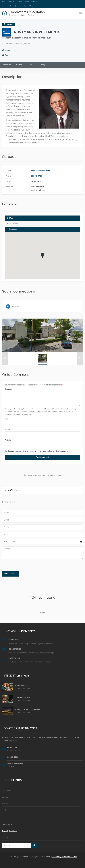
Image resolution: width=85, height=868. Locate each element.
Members (6, 803)
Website (8, 440)
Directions (12, 229)
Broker (27, 43)
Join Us (5, 797)
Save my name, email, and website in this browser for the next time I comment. (38, 451)
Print (6, 55)
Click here (10, 767)
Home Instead (21, 686)
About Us (12, 2)
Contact (19, 65)
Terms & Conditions (10, 831)
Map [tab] (10, 218)
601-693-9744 (36, 176)
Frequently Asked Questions (12, 6)
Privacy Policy (7, 825)
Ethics (27, 2)
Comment (9, 389)
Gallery (42, 65)
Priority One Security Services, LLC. (30, 709)
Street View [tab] (12, 224)
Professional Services (14, 43)
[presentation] (20, 566)
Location (31, 65)
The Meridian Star (23, 698)
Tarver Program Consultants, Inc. (65, 857)
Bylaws (20, 2)
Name (8, 419)
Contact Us (6, 791)
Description (6, 65)
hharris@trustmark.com (40, 171)
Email (7, 430)
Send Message (10, 574)
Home (4, 2)
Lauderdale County (24, 688)
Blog (4, 810)
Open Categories (30, 6)
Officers (34, 2)
